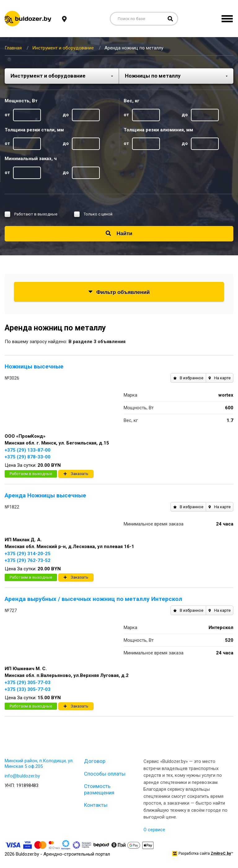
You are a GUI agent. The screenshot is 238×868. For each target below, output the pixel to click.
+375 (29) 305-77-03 (28, 683)
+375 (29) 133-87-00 (28, 450)
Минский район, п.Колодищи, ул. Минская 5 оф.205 (39, 764)
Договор (95, 761)
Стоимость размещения (99, 789)
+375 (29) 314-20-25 (28, 554)
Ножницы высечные (34, 366)
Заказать (76, 474)
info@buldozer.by (22, 776)
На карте (220, 378)
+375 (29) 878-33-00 (28, 457)
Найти (119, 234)
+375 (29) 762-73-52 (28, 560)
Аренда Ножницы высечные (45, 495)
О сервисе (154, 830)
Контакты (96, 805)
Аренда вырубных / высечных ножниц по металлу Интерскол (93, 599)
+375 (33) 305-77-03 (28, 689)
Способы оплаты (105, 774)
